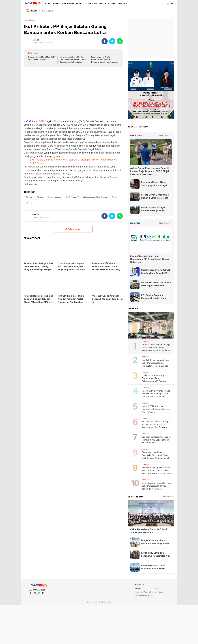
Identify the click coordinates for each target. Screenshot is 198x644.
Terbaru (29, 203)
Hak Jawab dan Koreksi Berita (145, 595)
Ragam (112, 4)
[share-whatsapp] (120, 41)
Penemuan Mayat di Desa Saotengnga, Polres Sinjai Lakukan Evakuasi (154, 184)
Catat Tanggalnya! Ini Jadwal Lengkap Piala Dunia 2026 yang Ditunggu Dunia (155, 272)
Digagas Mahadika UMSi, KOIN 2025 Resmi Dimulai (42, 58)
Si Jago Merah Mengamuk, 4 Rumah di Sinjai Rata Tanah (155, 197)
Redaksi (138, 589)
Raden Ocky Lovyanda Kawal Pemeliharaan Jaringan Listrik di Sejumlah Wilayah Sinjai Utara (156, 394)
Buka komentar (73, 229)
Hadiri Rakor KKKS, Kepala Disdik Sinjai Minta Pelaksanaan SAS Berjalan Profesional (154, 379)
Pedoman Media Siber (144, 592)
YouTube (43, 594)
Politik (103, 4)
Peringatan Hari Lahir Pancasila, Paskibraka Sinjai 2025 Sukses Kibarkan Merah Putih (156, 456)
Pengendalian (48, 11)
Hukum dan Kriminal (64, 4)
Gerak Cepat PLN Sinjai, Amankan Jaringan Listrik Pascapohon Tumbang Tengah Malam (156, 209)
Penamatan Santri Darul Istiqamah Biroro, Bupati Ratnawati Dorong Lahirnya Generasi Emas (155, 567)
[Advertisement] (73, 93)
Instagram (35, 594)
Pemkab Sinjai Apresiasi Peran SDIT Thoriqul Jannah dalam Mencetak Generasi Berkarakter (157, 471)
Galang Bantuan (55, 197)
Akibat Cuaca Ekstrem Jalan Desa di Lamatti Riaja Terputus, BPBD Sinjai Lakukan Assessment (150, 172)
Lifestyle (81, 4)
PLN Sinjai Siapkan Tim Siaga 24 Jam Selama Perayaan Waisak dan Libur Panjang (156, 425)
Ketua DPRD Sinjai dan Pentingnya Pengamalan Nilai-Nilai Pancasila (156, 409)
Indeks (32, 11)
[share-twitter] (112, 41)
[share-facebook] (105, 41)
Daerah (48, 4)
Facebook (30, 594)
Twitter (39, 594)
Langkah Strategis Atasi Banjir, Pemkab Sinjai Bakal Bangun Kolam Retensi (156, 440)
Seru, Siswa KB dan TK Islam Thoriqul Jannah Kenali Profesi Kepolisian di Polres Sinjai (73, 60)
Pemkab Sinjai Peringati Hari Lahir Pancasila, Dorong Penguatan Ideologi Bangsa (155, 363)
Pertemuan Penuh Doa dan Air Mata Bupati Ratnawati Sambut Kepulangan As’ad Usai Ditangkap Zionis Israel (156, 285)
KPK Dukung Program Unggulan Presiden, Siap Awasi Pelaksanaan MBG (154, 297)
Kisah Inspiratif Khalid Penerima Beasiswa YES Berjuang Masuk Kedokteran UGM (104, 60)
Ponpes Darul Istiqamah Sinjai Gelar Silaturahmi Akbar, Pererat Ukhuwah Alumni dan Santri (156, 348)
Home (26, 20)
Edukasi (40, 197)
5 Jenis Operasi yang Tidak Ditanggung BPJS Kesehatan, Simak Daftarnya (150, 259)
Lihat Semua (164, 136)
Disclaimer (159, 592)
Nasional (92, 4)
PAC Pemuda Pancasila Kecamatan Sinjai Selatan (87, 197)
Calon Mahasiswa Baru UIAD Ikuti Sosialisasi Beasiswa (148, 531)
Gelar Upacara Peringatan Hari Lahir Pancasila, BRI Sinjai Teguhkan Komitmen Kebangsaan (156, 486)
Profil (157, 589)
